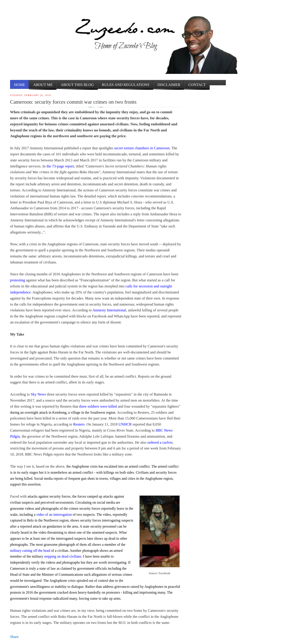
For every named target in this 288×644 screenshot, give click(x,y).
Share (14, 637)
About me (43, 85)
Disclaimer (169, 85)
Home (20, 85)
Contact (197, 85)
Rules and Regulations (126, 85)
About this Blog (77, 85)
